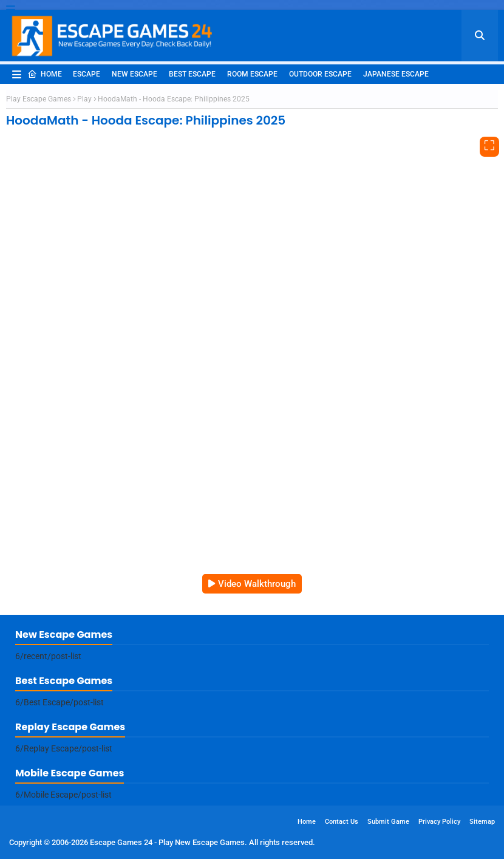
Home (45, 74)
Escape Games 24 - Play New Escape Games (167, 842)
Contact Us (342, 822)
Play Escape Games (39, 99)
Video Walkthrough (257, 584)
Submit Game (388, 822)
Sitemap (482, 822)
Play (84, 99)
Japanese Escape (396, 74)
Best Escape (192, 74)
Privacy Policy (439, 822)
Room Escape (252, 74)
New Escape (135, 74)
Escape (87, 74)
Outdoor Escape (320, 74)
